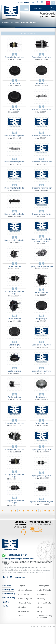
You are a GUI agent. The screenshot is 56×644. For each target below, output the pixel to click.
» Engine (21, 586)
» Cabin (40, 607)
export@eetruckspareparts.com (18, 559)
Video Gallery (9, 598)
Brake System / (15, 22)
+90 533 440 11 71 (15, 555)
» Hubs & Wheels (44, 590)
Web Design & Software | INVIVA (43, 626)
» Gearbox (22, 607)
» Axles (21, 616)
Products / (5, 22)
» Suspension (42, 594)
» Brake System (43, 586)
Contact (6, 606)
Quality (6, 602)
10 (45, 511)
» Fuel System (24, 594)
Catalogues (8, 589)
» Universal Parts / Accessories (44, 617)
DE (53, 3)
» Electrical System (45, 603)
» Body (39, 611)
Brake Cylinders (29, 22)
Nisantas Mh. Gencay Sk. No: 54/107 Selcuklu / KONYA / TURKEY (27, 563)
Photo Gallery (9, 593)
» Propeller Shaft (25, 611)
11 (49, 511)
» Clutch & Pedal (25, 603)
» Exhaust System (25, 599)
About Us (7, 585)
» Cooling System (25, 590)
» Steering (41, 599)
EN (48, 3)
